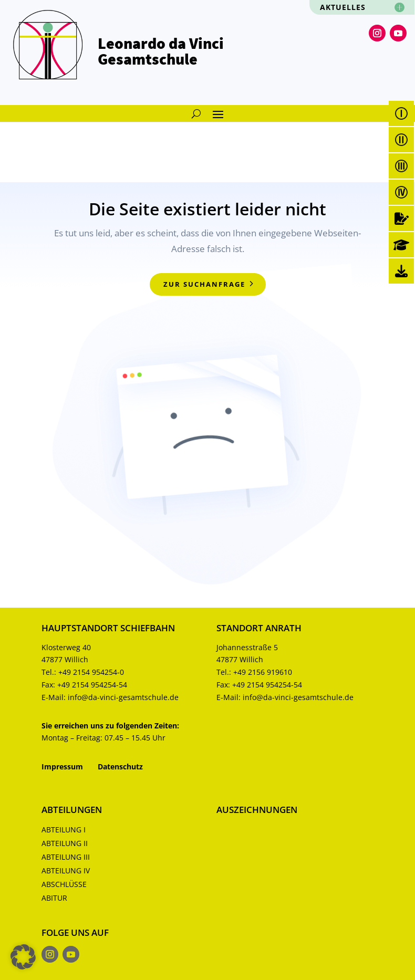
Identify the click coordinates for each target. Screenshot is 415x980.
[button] (23, 957)
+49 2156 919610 (263, 672)
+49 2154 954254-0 (91, 672)
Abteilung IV (66, 870)
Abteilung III (66, 857)
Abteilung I (64, 830)
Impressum (62, 767)
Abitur (54, 898)
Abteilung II (65, 843)
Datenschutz (120, 767)
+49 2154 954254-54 (92, 685)
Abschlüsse (64, 884)
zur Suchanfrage (204, 284)
